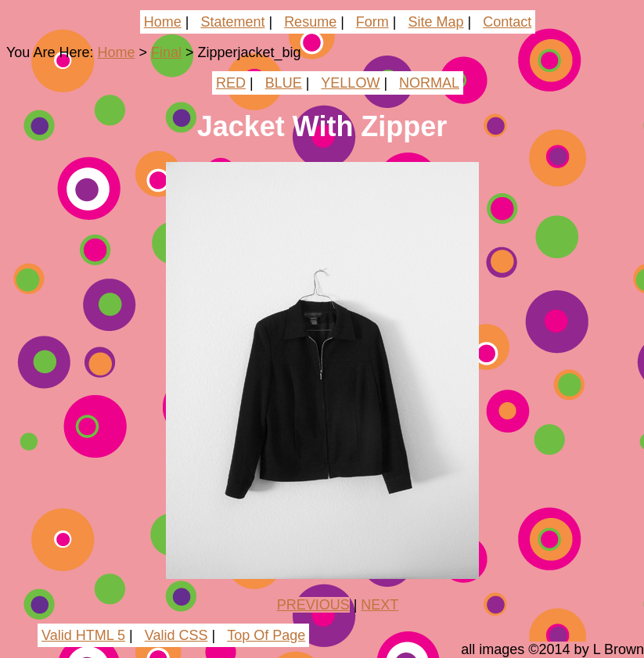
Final (166, 52)
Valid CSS (176, 635)
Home (163, 22)
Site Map (436, 22)
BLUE (284, 83)
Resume (310, 22)
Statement (232, 22)
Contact (507, 22)
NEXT (380, 605)
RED (231, 83)
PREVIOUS (313, 605)
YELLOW (350, 83)
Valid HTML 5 (83, 635)
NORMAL (429, 83)
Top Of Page (266, 635)
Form (372, 22)
